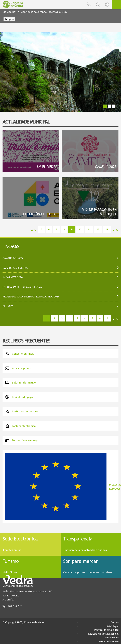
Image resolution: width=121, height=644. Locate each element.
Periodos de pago (19, 397)
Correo (115, 622)
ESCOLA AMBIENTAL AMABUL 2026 (22, 287)
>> (117, 230)
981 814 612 (15, 606)
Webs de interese (109, 641)
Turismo (11, 561)
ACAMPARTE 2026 (13, 277)
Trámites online (12, 550)
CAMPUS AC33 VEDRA (15, 268)
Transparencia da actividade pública (85, 550)
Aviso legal (112, 626)
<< (32, 230)
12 (98, 229)
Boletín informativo (21, 383)
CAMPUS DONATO (13, 258)
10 (80, 229)
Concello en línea (19, 354)
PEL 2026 (8, 306)
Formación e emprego (22, 440)
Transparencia (78, 539)
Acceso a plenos (18, 368)
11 (89, 229)
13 (107, 229)
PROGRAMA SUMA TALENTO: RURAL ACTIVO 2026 (31, 296)
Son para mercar (81, 561)
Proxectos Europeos (62, 486)
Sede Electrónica (20, 539)
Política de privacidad (106, 630)
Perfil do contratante (21, 411)
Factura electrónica (20, 426)
